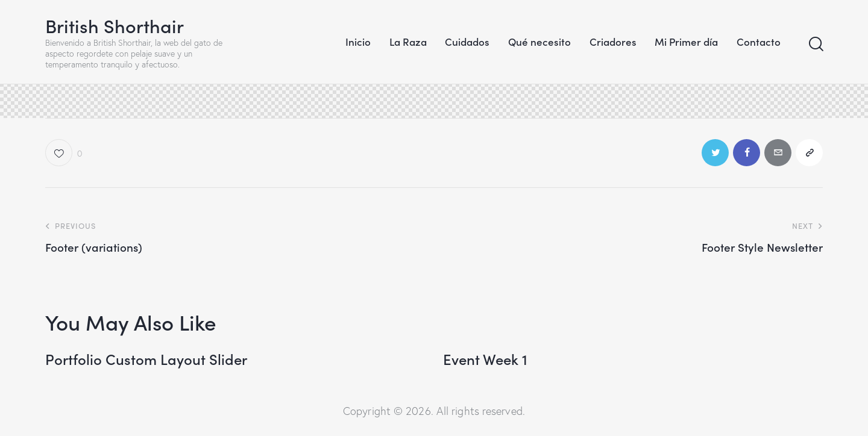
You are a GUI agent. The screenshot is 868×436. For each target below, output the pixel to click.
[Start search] (815, 44)
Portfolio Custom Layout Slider (146, 359)
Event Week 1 (485, 359)
